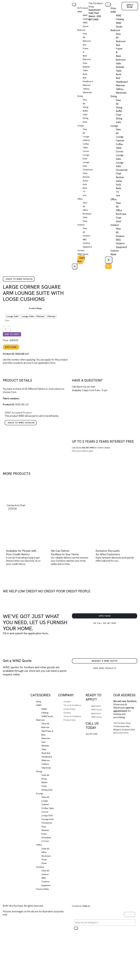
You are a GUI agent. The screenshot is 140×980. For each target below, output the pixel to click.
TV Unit (46, 869)
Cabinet (87, 144)
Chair (86, 119)
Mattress (87, 89)
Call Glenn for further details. (94, 462)
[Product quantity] (7, 339)
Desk (85, 225)
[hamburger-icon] (75, 4)
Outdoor (82, 229)
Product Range (35, 318)
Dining (81, 100)
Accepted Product (20, 425)
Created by (83, 934)
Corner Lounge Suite (87, 159)
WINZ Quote (97, 723)
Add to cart (13, 345)
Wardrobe (88, 96)
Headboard (48, 773)
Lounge (81, 129)
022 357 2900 (90, 399)
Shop (113, 8)
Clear (7, 330)
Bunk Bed (47, 770)
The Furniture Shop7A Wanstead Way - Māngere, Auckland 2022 (123, 743)
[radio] (12, 326)
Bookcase (88, 218)
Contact (82, 254)
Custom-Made (44, 917)
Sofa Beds (47, 865)
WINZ (80, 16)
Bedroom (82, 34)
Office (80, 203)
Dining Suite (48, 807)
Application (97, 719)
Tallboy (87, 93)
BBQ (85, 243)
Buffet (86, 115)
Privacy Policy (71, 726)
